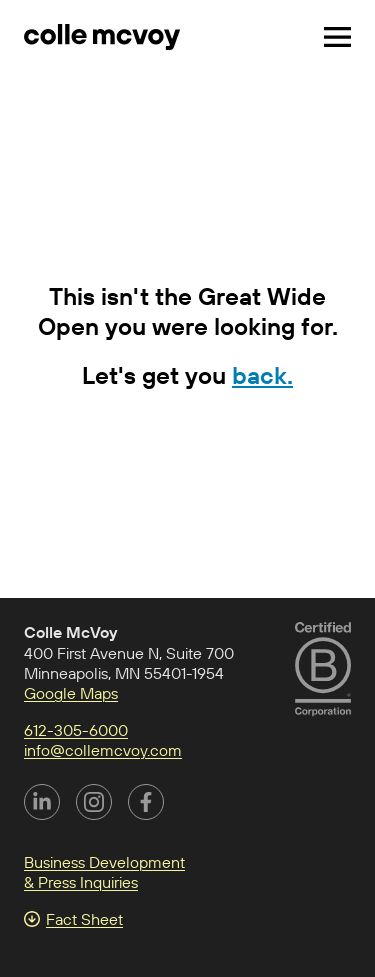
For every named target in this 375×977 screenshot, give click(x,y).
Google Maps (71, 693)
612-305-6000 (76, 730)
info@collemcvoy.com (103, 750)
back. (262, 375)
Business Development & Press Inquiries (104, 872)
